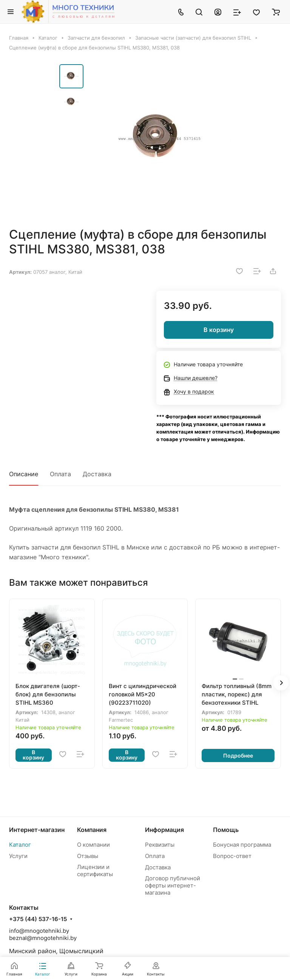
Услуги (18, 856)
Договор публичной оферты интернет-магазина (173, 885)
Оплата (60, 474)
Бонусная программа (242, 845)
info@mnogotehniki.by (39, 931)
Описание (24, 474)
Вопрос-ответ (232, 856)
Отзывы (88, 856)
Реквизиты (160, 845)
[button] (281, 683)
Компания (92, 830)
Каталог (20, 845)
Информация (164, 830)
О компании (93, 845)
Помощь (226, 830)
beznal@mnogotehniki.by (43, 938)
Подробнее (238, 755)
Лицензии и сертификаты (95, 870)
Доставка (97, 474)
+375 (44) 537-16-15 (38, 919)
